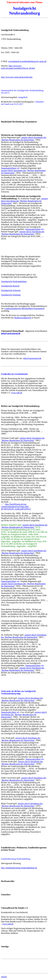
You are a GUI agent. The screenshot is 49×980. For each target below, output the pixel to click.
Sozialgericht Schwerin (11, 290)
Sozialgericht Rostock (10, 286)
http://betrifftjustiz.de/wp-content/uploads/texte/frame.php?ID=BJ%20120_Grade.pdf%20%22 (16, 507)
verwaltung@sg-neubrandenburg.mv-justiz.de (27, 61)
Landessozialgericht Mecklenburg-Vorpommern (24, 308)
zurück (4, 977)
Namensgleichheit (9, 168)
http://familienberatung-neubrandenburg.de (19, 868)
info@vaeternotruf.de (32, 358)
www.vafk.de (17, 393)
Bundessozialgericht (23, 318)
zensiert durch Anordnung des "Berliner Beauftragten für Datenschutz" (24, 139)
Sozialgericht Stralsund (11, 295)
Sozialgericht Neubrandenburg (14, 281)
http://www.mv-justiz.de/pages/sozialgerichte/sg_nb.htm (18, 67)
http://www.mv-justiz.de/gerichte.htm (17, 77)
